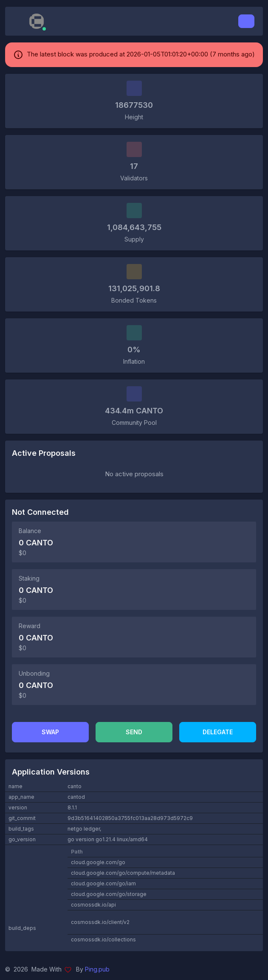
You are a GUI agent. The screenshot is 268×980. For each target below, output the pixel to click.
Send (134, 732)
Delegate (218, 732)
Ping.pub (97, 969)
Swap (50, 732)
